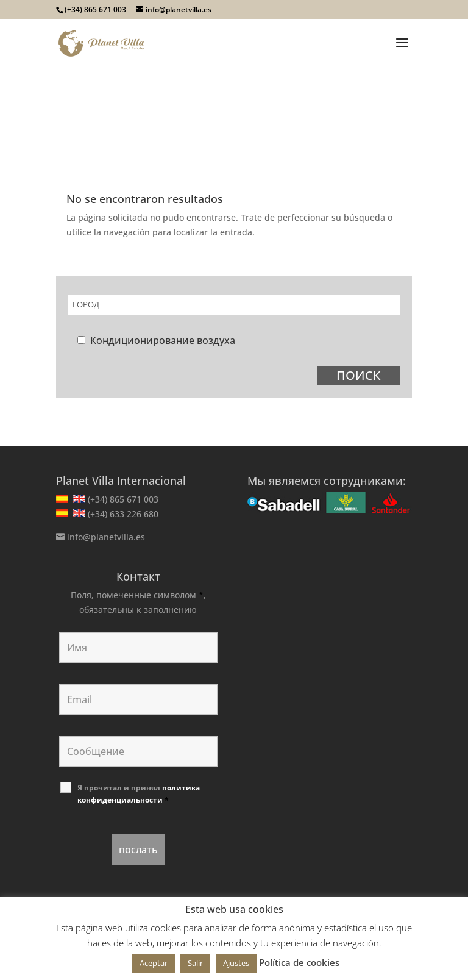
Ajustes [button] (236, 963)
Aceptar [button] (154, 963)
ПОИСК (359, 375)
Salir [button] (195, 963)
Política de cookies (299, 962)
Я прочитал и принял (139, 794)
